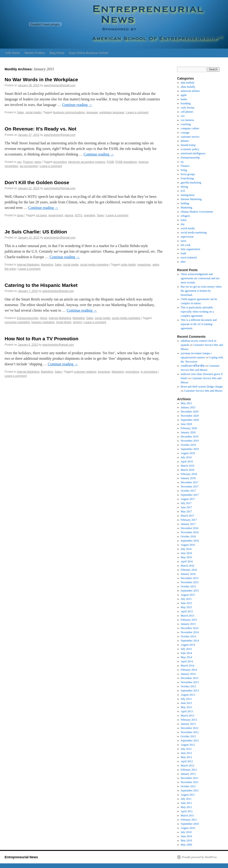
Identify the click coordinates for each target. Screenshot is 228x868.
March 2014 (187, 666)
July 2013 (186, 699)
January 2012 (188, 774)
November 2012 (190, 732)
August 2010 (188, 828)
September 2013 (190, 691)
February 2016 (189, 570)
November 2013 (190, 682)
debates (185, 141)
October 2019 (188, 445)
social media (33, 112)
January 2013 (188, 724)
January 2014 (188, 674)
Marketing (47, 265)
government (56, 215)
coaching (186, 124)
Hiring (43, 318)
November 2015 (190, 582)
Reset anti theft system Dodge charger (202, 387)
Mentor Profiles (35, 53)
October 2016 (188, 536)
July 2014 (186, 649)
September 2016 (190, 541)
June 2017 (186, 507)
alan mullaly (188, 83)
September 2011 (190, 790)
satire (156, 265)
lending (185, 203)
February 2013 (189, 720)
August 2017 (188, 499)
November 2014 (190, 632)
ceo (19, 162)
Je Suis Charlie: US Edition (36, 232)
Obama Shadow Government (197, 212)
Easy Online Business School (89, 53)
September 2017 (190, 495)
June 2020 (186, 424)
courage (185, 133)
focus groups (188, 174)
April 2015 (187, 611)
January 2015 (188, 624)
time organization (191, 249)
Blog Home (57, 53)
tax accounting (29, 166)
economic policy (190, 149)
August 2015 (188, 595)
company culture (190, 128)
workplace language (112, 112)
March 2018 (187, 470)
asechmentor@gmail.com (60, 85)
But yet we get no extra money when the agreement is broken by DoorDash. (201, 291)
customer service (190, 137)
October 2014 (188, 636)
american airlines (190, 91)
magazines (144, 265)
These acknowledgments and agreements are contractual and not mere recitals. (200, 278)
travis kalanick (189, 257)
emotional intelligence (193, 153)
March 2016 (187, 566)
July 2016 (186, 549)
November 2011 (190, 782)
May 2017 (186, 511)
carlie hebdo (128, 265)
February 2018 (189, 474)
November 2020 (190, 416)
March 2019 (187, 466)
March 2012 (187, 766)
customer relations (85, 372)
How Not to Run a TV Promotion (41, 339)
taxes (38, 162)
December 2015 (190, 578)
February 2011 (189, 820)
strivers (77, 322)
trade (184, 253)
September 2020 (190, 420)
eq (182, 162)
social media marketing (94, 265)
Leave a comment (137, 112)
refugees (186, 216)
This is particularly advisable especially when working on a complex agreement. (197, 312)
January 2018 (188, 478)
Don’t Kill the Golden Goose (37, 182)
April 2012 (187, 761)
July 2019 (186, 457)
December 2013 (190, 678)
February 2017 (189, 520)
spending (90, 215)
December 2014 (190, 628)
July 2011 (186, 799)
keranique (104, 372)
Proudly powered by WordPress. (200, 857)
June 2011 (186, 803)
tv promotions (149, 372)
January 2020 (188, 432)
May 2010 (186, 840)
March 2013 (187, 716)
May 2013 (186, 707)
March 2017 (187, 516)
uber (183, 262)
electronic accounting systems (87, 162)
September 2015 (190, 591)
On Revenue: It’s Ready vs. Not (41, 129)
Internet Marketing (28, 265)
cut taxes (41, 215)
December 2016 (190, 528)
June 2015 (186, 603)
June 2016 (186, 553)
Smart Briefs (64, 322)
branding (186, 103)
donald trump (188, 145)
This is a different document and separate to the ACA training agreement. (199, 324)
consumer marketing (17, 322)
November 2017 (190, 487)
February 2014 (189, 670)
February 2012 (189, 770)
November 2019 (190, 441)
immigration (188, 195)
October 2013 (188, 686)
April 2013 (187, 711)
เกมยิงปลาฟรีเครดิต (193, 366)
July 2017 (186, 503)
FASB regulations (126, 162)
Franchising (187, 178)
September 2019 (190, 449)
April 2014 (187, 661)
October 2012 (188, 736)
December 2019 (190, 437)
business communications (69, 112)
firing (184, 170)
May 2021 (186, 403)
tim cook (186, 245)
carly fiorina (188, 108)
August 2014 (188, 645)
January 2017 (188, 524)
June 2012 (186, 753)
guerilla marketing (191, 183)
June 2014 (186, 653)
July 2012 (186, 749)
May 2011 (186, 807)
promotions (132, 372)
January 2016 (188, 574)
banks (184, 99)
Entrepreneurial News (21, 857)
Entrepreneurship (28, 318)
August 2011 (188, 795)
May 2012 (186, 757)
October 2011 (188, 786)
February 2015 (189, 620)
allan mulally (188, 87)
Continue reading (77, 105)
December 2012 (190, 728)
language (92, 112)
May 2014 (186, 657)
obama (69, 215)
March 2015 (187, 616)
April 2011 (187, 811)
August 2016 (188, 545)
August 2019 (188, 453)
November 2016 (190, 532)
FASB (110, 162)
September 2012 (190, 741)
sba (183, 224)
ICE (183, 191)
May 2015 (186, 607)
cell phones (187, 112)
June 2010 (186, 836)
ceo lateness (187, 120)
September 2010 (190, 824)
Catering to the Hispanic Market (41, 285)
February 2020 (189, 428)
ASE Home (12, 53)
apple (184, 95)
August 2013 (188, 695)
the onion (10, 269)
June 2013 (186, 703)
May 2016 (186, 557)
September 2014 (190, 641)
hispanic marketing (43, 322)
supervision (187, 237)
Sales (20, 112)
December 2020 (190, 412)
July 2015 (186, 599)
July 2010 (186, 832)
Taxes (100, 215)
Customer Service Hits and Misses (203, 391)
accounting (60, 162)
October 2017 (188, 491)
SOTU (79, 215)
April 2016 (187, 561)
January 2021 (188, 407)
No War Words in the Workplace (41, 79)
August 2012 (188, 745)
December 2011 (190, 778)
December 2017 (190, 482)
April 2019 (187, 462)
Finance (28, 162)
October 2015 (188, 586)
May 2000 (186, 845)
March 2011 (187, 815)
